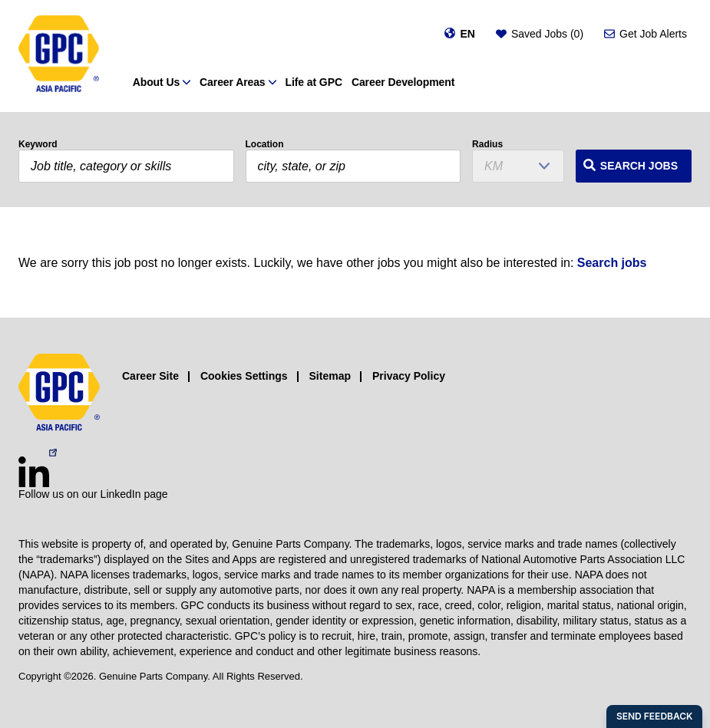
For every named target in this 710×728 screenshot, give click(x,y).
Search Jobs (639, 166)
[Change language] (459, 34)
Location (265, 144)
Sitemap (330, 376)
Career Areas (232, 82)
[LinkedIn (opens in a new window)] (34, 472)
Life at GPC (314, 82)
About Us (156, 82)
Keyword (38, 144)
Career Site (150, 376)
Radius (487, 144)
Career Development (403, 82)
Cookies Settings (244, 376)
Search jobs (612, 263)
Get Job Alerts (653, 34)
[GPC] (59, 56)
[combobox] (353, 166)
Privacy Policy (409, 376)
